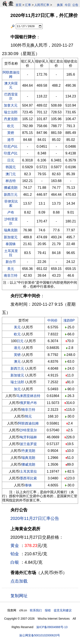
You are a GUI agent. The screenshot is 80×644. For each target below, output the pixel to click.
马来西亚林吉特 (28, 396)
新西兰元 (11, 194)
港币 (11, 140)
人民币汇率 (42, 5)
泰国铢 (11, 244)
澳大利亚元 (11, 85)
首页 (19, 5)
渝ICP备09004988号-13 (52, 627)
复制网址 (20, 595)
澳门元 (11, 174)
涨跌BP (69, 320)
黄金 (15, 545)
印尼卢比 (11, 146)
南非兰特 (11, 275)
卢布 (11, 212)
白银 (15, 562)
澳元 (17, 361)
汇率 (28, 5)
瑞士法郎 (11, 112)
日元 (11, 160)
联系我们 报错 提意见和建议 (51, 610)
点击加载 (19, 581)
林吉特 (11, 181)
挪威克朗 (11, 187)
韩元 (28, 416)
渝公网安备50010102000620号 (40, 635)
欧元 (11, 126)
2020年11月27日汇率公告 (35, 518)
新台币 (11, 262)
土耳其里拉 (11, 253)
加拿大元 (11, 105)
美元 (11, 269)
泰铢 (28, 485)
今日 (68, 5)
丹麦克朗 (11, 119)
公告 (75, 5)
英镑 (11, 133)
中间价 (52, 320)
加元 (17, 389)
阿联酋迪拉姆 (28, 423)
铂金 (15, 554)
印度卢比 (11, 153)
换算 (60, 5)
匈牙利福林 (28, 437)
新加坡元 (11, 237)
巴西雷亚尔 (11, 96)
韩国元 (11, 167)
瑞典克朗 (11, 230)
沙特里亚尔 (11, 221)
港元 (17, 348)
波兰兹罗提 (28, 444)
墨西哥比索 (28, 478)
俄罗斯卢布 (28, 403)
